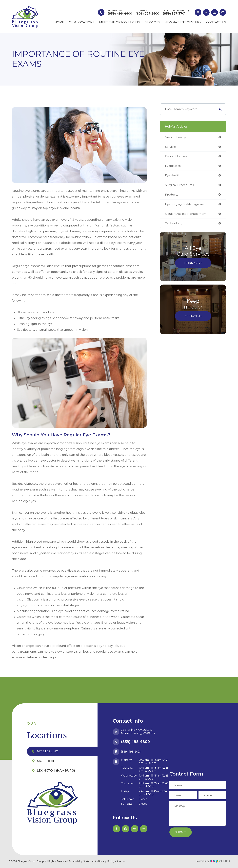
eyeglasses (173, 167)
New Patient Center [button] (183, 22)
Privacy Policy (106, 861)
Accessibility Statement (82, 861)
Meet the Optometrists (120, 22)
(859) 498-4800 (135, 742)
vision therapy (176, 137)
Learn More (193, 265)
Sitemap (121, 861)
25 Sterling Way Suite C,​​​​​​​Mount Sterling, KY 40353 (138, 732)
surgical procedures (180, 186)
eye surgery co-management (187, 206)
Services (152, 22)
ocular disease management (187, 215)
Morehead (46, 761)
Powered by (212, 861)
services (171, 147)
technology (174, 225)
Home (59, 22)
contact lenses (177, 157)
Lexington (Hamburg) (56, 771)
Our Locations (82, 22)
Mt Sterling (48, 751)
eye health (173, 176)
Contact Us (216, 22)
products (172, 196)
